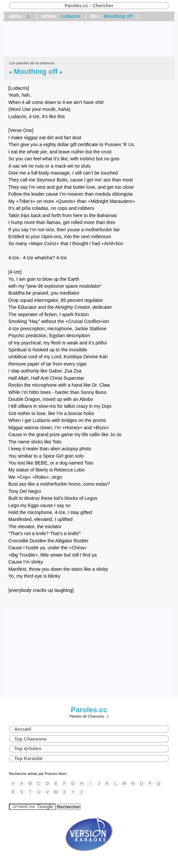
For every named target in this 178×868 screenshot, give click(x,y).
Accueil (23, 729)
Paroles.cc (89, 710)
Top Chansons (30, 739)
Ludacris (70, 16)
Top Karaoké (28, 758)
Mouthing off (118, 16)
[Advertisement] (89, 39)
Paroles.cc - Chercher (89, 6)
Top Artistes (28, 749)
